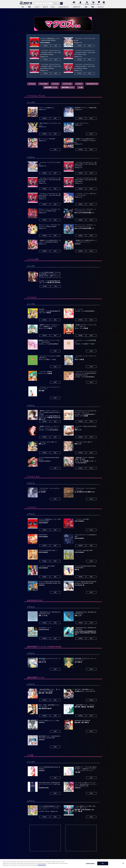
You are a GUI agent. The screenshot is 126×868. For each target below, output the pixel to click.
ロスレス (45, 7)
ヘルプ (104, 4)
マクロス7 (79, 84)
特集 (93, 7)
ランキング (101, 7)
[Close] (123, 863)
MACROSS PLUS (92, 84)
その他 (80, 87)
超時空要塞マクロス (68, 87)
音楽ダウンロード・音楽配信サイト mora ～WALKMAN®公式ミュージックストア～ (26, 3)
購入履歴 (87, 4)
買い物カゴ (93, 4)
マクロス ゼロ (67, 84)
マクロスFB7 (43, 84)
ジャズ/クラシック (63, 7)
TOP (23, 7)
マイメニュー (81, 4)
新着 (29, 7)
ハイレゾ (37, 7)
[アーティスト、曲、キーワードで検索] (43, 3)
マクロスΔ (32, 84)
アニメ (53, 7)
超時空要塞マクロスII (51, 87)
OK (103, 863)
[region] (63, 864)
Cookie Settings (90, 863)
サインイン (74, 4)
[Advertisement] (45, 838)
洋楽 (86, 7)
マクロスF (55, 84)
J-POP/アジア (77, 7)
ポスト (92, 11)
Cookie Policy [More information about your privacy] (42, 865)
